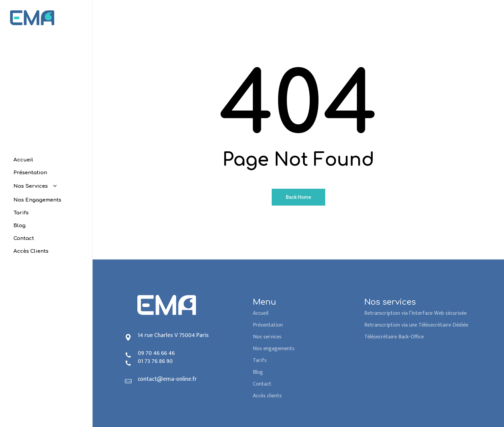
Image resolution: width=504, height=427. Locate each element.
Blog (258, 372)
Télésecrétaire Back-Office (394, 337)
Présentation (268, 325)
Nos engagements (274, 349)
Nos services (267, 337)
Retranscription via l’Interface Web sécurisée (415, 313)
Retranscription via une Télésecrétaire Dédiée (416, 325)
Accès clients (267, 396)
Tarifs (260, 360)
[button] (491, 4)
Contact (262, 384)
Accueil (261, 313)
